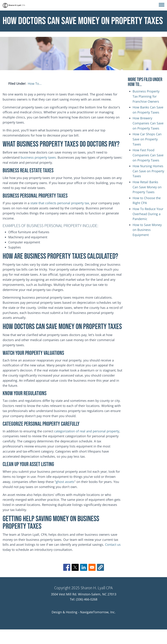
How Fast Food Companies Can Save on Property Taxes (148, 155)
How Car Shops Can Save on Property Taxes (147, 139)
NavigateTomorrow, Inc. (98, 612)
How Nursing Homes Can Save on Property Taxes (148, 171)
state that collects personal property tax (59, 203)
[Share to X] (75, 567)
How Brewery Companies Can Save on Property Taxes (148, 123)
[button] (100, 567)
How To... (35, 84)
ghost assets (65, 482)
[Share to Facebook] (67, 567)
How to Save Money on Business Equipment (147, 230)
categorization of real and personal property (87, 431)
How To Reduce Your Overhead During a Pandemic (148, 214)
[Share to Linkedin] (84, 567)
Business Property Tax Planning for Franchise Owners (146, 96)
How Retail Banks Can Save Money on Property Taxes (147, 187)
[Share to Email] (92, 567)
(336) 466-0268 (87, 599)
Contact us (113, 545)
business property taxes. (39, 157)
